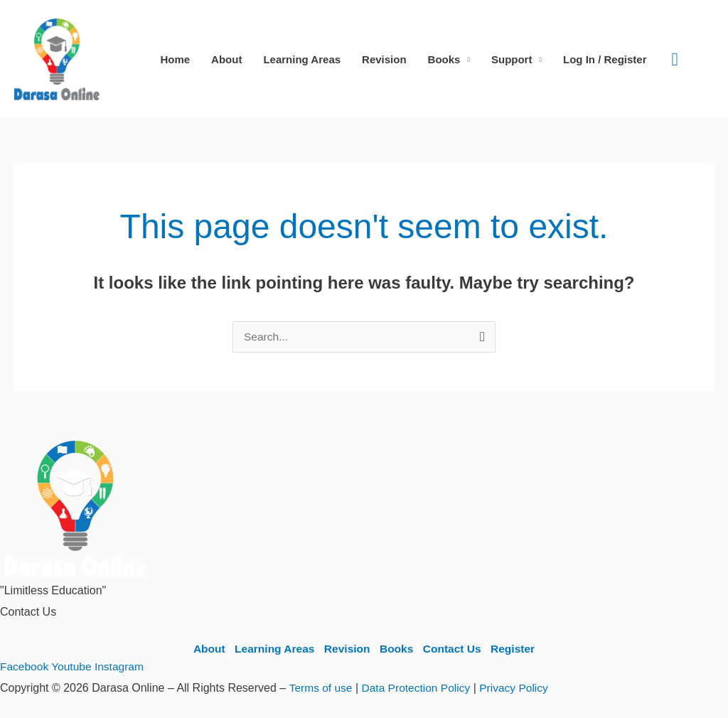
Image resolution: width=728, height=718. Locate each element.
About (226, 59)
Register (517, 649)
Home (175, 59)
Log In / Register (605, 59)
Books (444, 59)
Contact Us (454, 649)
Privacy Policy (520, 687)
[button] (675, 60)
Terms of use (321, 687)
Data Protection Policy (419, 687)
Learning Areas (302, 59)
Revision (384, 59)
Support (512, 59)
